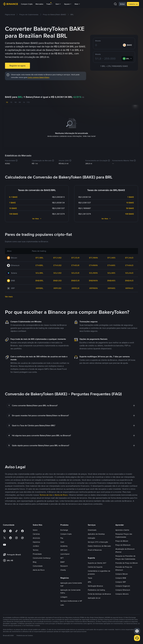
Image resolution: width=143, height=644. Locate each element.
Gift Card (64, 549)
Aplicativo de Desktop (96, 533)
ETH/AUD (129, 265)
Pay (62, 537)
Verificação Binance (95, 585)
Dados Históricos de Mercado (99, 545)
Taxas (90, 577)
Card (62, 541)
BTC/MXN (93, 257)
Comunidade (38, 565)
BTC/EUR (75, 257)
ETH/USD (57, 265)
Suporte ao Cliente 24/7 (97, 562)
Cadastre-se (133, 4)
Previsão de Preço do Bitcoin (127, 562)
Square (68, 4)
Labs (62, 604)
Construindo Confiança (42, 557)
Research (64, 565)
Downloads (92, 529)
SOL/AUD (129, 272)
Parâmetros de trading (96, 589)
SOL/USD (57, 272)
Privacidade (37, 553)
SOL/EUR (75, 272)
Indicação (91, 537)
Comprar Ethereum (123, 589)
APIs (90, 581)
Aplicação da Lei (94, 597)
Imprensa (36, 541)
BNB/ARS (111, 280)
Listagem (64, 596)
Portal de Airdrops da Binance (99, 593)
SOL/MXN (93, 272)
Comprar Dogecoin (123, 585)
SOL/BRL (39, 272)
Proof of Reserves (95, 549)
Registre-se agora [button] (17, 66)
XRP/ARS (111, 288)
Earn (58, 4)
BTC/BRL (39, 257)
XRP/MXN (93, 288)
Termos (36, 549)
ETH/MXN (93, 265)
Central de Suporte (95, 566)
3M (20, 102)
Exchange (64, 529)
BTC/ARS (111, 257)
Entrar (122, 4)
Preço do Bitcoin (122, 540)
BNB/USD (57, 280)
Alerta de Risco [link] (61, 494)
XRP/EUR (75, 288)
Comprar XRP (121, 581)
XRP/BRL (39, 288)
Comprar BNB (121, 577)
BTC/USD (57, 257)
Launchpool (65, 553)
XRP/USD (57, 288)
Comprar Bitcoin (122, 573)
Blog (35, 561)
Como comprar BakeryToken (38, 77)
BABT (63, 561)
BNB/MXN (93, 280)
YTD (28, 102)
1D (7, 102)
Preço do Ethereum (123, 544)
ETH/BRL (39, 265)
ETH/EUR (75, 265)
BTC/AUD (129, 257)
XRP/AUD (129, 288)
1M (15, 102)
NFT (62, 557)
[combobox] (127, 59)
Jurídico (36, 545)
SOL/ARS (111, 272)
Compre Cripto (27, 4)
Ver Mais (37, 218)
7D (11, 102)
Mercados (39, 4)
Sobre (35, 529)
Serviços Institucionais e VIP (71, 600)
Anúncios (36, 537)
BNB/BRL (39, 280)
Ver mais (9, 296)
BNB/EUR (75, 280)
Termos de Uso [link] (46, 494)
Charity (63, 569)
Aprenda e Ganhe (122, 529)
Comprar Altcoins (122, 593)
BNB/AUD (129, 280)
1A (24, 102)
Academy (64, 545)
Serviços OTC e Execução (98, 541)
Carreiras (36, 533)
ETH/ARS (111, 265)
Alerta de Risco (39, 569)
